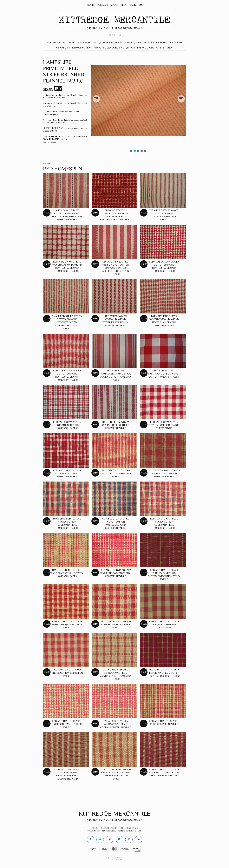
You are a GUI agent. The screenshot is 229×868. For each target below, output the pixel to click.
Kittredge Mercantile (115, 813)
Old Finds (176, 42)
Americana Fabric (80, 42)
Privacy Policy (94, 831)
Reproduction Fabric (87, 48)
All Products (56, 42)
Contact (102, 5)
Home (91, 5)
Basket (136, 5)
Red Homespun (50, 142)
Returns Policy (109, 831)
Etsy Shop (166, 48)
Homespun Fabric (155, 42)
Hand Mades (133, 42)
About (114, 5)
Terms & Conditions (127, 831)
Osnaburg (63, 48)
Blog (124, 5)
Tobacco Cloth (147, 48)
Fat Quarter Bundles (108, 42)
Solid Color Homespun (119, 48)
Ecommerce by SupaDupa (117, 858)
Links (140, 831)
